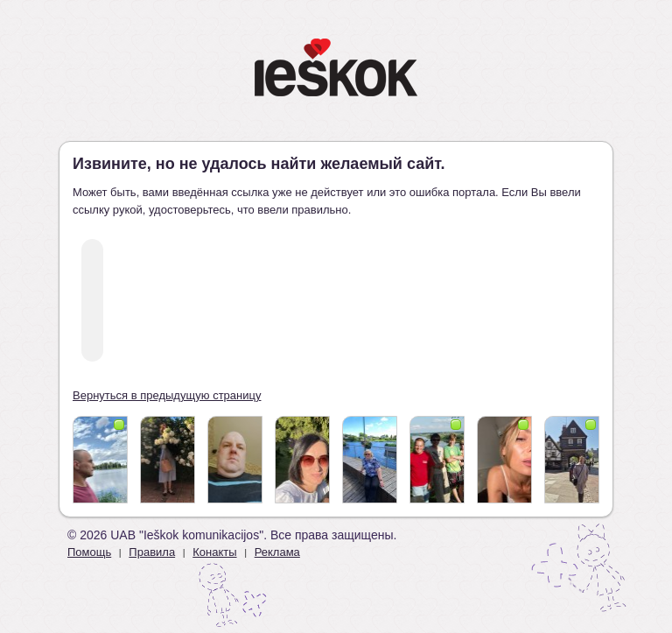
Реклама (277, 552)
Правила (152, 552)
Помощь (89, 552)
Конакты (214, 552)
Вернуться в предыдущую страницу (167, 395)
